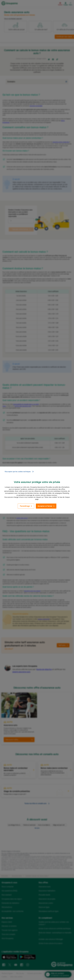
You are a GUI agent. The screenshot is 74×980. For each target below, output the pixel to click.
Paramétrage (26, 506)
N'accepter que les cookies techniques (19, 472)
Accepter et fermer (46, 506)
